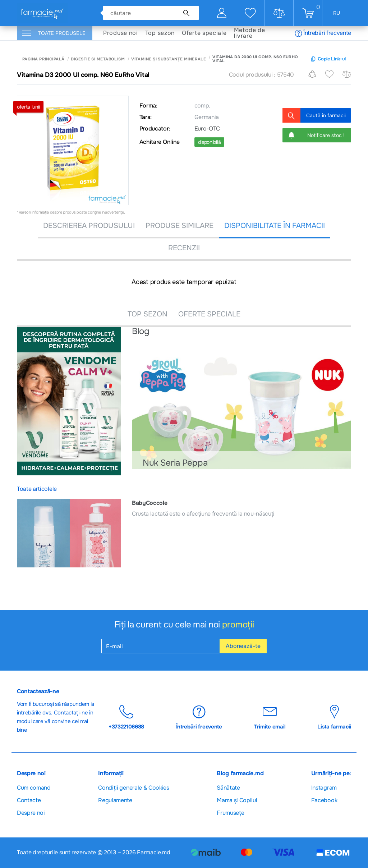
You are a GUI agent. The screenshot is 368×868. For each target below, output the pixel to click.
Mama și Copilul (237, 800)
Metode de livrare (250, 33)
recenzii (184, 248)
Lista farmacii (334, 717)
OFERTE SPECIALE (209, 314)
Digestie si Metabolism (98, 59)
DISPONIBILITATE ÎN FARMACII (275, 226)
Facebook (324, 800)
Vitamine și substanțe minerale (169, 59)
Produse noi (121, 33)
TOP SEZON (148, 314)
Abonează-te (243, 646)
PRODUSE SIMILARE (180, 226)
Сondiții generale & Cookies (134, 788)
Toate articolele (37, 489)
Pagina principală (43, 59)
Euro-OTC (207, 129)
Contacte (29, 800)
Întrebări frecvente (323, 33)
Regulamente (115, 800)
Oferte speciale (204, 33)
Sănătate (228, 788)
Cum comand (34, 788)
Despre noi (31, 813)
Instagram (324, 788)
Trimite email (270, 717)
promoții (238, 625)
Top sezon (160, 33)
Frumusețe (230, 813)
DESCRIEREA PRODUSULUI (89, 226)
